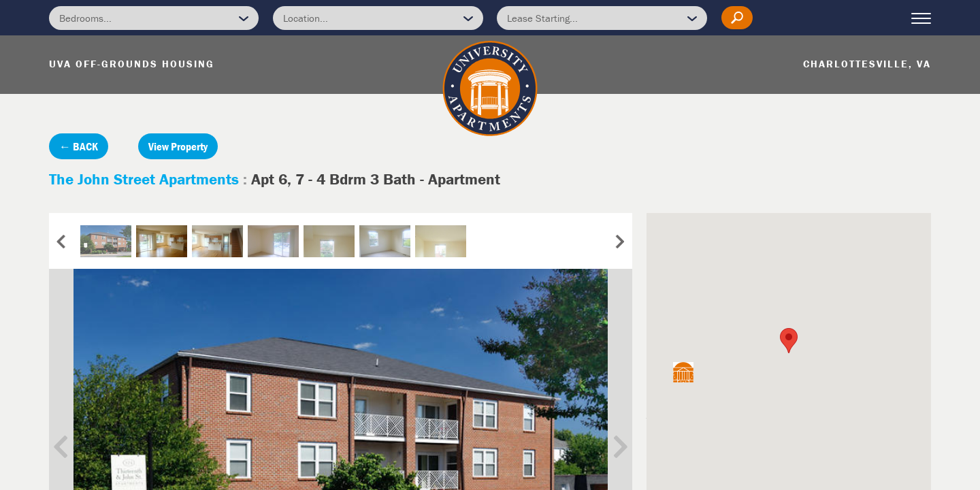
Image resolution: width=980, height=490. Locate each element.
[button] (789, 341)
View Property (178, 146)
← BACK (79, 146)
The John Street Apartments (144, 179)
